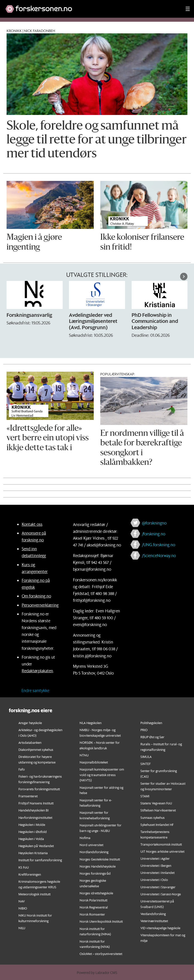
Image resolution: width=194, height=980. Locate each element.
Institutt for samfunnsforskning (40, 860)
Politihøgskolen (151, 723)
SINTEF (145, 764)
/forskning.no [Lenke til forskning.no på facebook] (154, 534)
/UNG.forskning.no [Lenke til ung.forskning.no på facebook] (159, 545)
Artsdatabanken (30, 742)
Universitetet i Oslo (154, 880)
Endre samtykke (35, 690)
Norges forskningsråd (95, 873)
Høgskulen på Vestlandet (36, 846)
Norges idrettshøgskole (96, 893)
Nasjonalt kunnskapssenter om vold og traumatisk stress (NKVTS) (102, 775)
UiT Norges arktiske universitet (162, 851)
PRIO (144, 730)
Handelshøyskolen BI (33, 810)
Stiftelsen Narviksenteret (158, 810)
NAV (22, 901)
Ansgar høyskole (30, 723)
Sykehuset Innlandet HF (157, 824)
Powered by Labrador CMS (97, 973)
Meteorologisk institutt (34, 894)
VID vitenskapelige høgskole (160, 928)
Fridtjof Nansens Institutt (36, 803)
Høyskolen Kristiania (33, 853)
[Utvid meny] (188, 9)
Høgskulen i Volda (31, 839)
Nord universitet (91, 845)
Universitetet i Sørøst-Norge (161, 894)
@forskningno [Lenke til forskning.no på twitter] (154, 523)
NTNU (84, 755)
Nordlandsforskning (94, 852)
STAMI (145, 796)
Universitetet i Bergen (156, 865)
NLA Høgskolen (91, 723)
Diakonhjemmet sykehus (36, 749)
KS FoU (24, 867)
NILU (22, 928)
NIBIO (23, 908)
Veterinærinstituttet (154, 921)
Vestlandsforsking (153, 914)
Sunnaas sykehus (153, 817)
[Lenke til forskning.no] (91, 6)
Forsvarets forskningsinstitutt (39, 789)
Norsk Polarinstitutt (93, 900)
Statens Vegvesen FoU (156, 803)
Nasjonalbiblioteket (94, 762)
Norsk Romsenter (92, 914)
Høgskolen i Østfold (33, 832)
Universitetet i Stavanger (158, 887)
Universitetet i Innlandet (157, 873)
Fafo (22, 769)
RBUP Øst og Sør (152, 737)
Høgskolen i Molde (32, 824)
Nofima (85, 838)
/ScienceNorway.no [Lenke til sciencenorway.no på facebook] (159, 555)
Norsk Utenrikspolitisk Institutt (101, 921)
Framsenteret (28, 796)
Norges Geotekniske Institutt (100, 859)
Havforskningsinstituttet (35, 817)
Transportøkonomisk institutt (161, 844)
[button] (184, 277)
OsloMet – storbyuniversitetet (101, 954)
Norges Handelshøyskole (98, 866)
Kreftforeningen (30, 874)
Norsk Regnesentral (94, 907)
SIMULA (146, 757)
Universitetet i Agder (155, 858)
